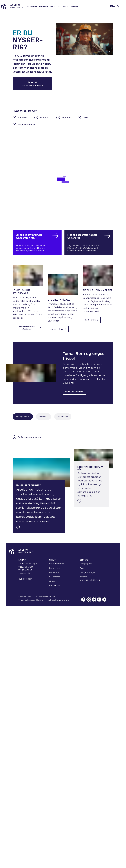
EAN (82, 568)
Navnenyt (44, 417)
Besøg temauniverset (74, 391)
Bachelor (20, 118)
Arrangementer (23, 417)
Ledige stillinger (88, 572)
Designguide (86, 564)
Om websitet (25, 597)
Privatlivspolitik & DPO (46, 597)
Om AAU (66, 6)
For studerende (57, 564)
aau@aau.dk (24, 573)
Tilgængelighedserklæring (31, 600)
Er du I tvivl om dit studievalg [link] (30, 328)
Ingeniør (63, 118)
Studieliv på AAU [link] (58, 329)
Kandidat (42, 118)
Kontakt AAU (55, 585)
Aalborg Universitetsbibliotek (90, 578)
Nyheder (74, 6)
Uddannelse (32, 6)
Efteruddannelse (24, 125)
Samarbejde (55, 6)
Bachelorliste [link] (92, 320)
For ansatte (55, 568)
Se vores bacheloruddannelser (32, 84)
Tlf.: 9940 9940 (25, 570)
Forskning (44, 6)
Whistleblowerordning (59, 600)
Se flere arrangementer (27, 437)
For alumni (54, 572)
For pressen (63, 417)
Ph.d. (83, 118)
